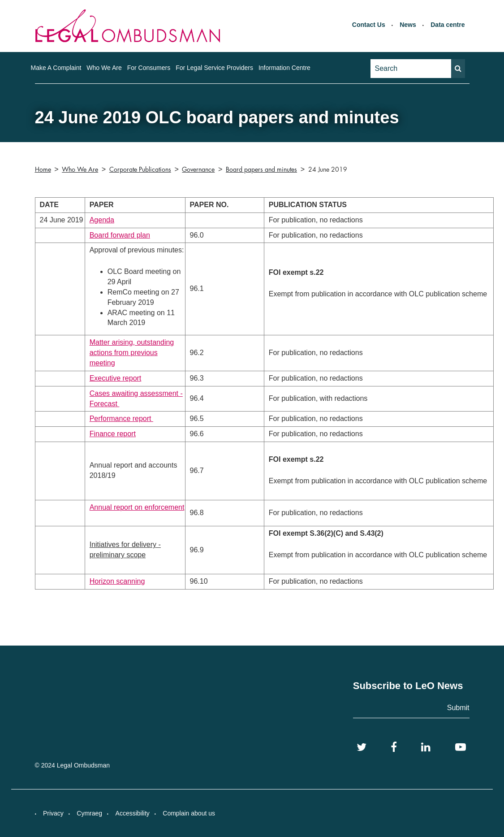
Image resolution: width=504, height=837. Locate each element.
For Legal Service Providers (214, 68)
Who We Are (104, 68)
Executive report (116, 378)
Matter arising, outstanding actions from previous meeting (132, 353)
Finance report (113, 434)
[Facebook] (394, 747)
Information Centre (284, 68)
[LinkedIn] (426, 747)
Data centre (448, 25)
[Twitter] (362, 747)
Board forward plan (120, 235)
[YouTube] (461, 747)
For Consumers (149, 68)
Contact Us (369, 25)
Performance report (121, 418)
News (408, 25)
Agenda (102, 220)
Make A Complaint (56, 68)
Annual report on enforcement (137, 507)
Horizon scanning (117, 581)
